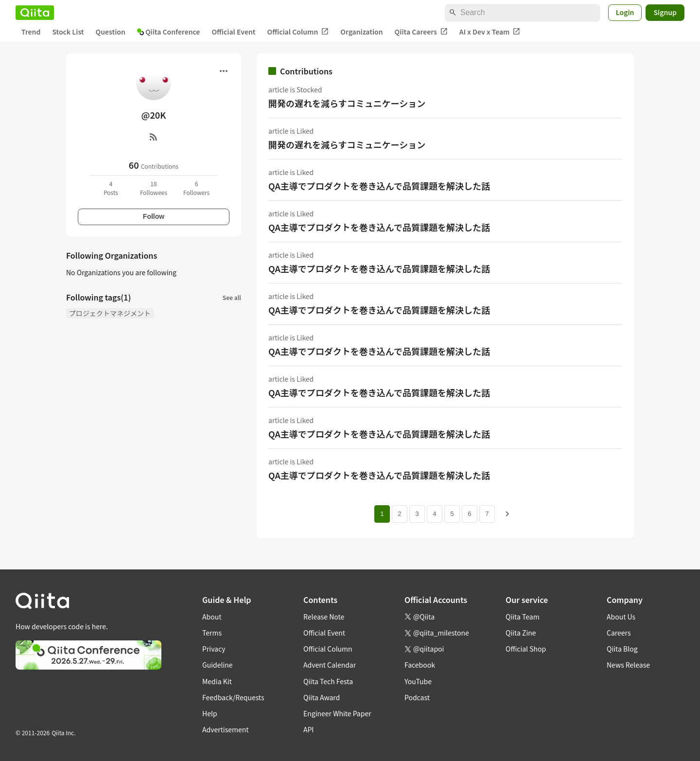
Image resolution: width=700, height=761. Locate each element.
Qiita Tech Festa (328, 681)
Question (111, 32)
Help (210, 713)
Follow (154, 216)
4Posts (111, 188)
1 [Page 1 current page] (382, 514)
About (212, 617)
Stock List (68, 32)
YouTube (418, 681)
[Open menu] (224, 71)
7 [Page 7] (487, 514)
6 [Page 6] (469, 514)
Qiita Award (322, 697)
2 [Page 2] (399, 514)
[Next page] (507, 514)
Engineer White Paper (337, 713)
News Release (628, 665)
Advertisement (226, 729)
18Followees (154, 188)
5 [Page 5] (452, 514)
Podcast (417, 697)
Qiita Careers (421, 32)
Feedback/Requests (233, 697)
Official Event (233, 32)
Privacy (214, 649)
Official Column (298, 32)
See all (232, 297)
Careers (619, 633)
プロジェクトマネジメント (110, 313)
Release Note (324, 617)
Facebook (420, 665)
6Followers (196, 188)
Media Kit (217, 681)
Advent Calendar (330, 665)
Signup (665, 12)
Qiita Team (523, 617)
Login (625, 12)
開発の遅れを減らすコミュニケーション (347, 103)
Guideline (218, 665)
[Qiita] (35, 13)
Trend (31, 32)
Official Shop (526, 649)
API (308, 729)
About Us (621, 617)
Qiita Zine (521, 633)
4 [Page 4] (434, 514)
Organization (361, 32)
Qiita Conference (169, 32)
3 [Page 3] (417, 514)
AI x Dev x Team (490, 32)
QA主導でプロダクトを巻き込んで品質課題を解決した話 (379, 186)
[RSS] (154, 137)
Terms (212, 633)
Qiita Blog (622, 649)
